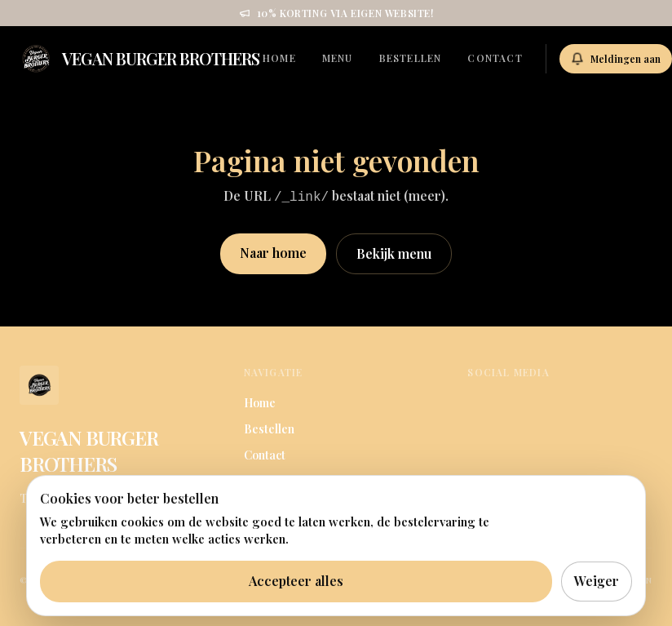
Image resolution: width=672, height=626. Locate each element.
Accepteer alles (296, 581)
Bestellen (411, 58)
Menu (338, 58)
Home (279, 58)
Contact (495, 58)
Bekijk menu (394, 253)
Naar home (273, 253)
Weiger (597, 581)
